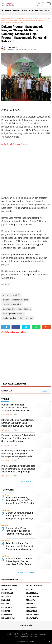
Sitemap (34, 634)
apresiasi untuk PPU (11, 18)
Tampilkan (45, 391)
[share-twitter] (26, 327)
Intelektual (32, 611)
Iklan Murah (34, 636)
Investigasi (31, 607)
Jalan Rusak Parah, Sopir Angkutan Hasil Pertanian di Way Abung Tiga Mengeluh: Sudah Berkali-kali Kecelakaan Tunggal (20, 549)
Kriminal (16, 10)
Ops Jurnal (7, 604)
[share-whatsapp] (36, 327)
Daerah (8, 10)
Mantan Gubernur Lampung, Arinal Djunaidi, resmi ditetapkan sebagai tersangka (20, 516)
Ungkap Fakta (32, 618)
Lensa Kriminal (8, 618)
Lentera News (32, 615)
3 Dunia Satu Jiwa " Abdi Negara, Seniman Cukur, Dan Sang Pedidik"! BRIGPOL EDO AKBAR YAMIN (18, 424)
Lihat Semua (26, 482)
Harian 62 (6, 600)
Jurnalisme (7, 589)
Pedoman (42, 634)
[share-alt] (6, 327)
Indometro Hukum (34, 586)
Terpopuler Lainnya (26, 573)
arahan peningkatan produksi (29, 18)
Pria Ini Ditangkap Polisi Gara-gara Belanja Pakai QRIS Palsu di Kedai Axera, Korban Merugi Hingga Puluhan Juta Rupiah (18, 470)
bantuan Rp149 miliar (12, 304)
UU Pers (17, 634)
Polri (31, 10)
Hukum (24, 10)
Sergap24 (6, 611)
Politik (48, 10)
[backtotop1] (50, 641)
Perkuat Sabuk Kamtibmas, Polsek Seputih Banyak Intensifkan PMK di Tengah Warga (19, 563)
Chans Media (32, 593)
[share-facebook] (16, 327)
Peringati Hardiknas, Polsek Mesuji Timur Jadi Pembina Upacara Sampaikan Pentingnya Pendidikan (18, 440)
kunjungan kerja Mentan (37, 20)
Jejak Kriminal (33, 596)
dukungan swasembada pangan (17, 20)
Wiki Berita (6, 596)
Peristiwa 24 (7, 593)
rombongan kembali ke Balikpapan (13, 22)
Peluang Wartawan (21, 636)
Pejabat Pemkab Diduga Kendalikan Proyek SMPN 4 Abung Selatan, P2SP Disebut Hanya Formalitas (20, 502)
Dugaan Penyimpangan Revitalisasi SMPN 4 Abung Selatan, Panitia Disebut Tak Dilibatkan (15, 409)
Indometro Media (9, 586)
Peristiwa (39, 10)
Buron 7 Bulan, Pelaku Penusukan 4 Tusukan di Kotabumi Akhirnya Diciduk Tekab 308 (19, 532)
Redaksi (9, 634)
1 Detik (29, 589)
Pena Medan (7, 615)
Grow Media (31, 604)
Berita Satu (7, 607)
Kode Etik (25, 634)
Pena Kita (30, 600)
